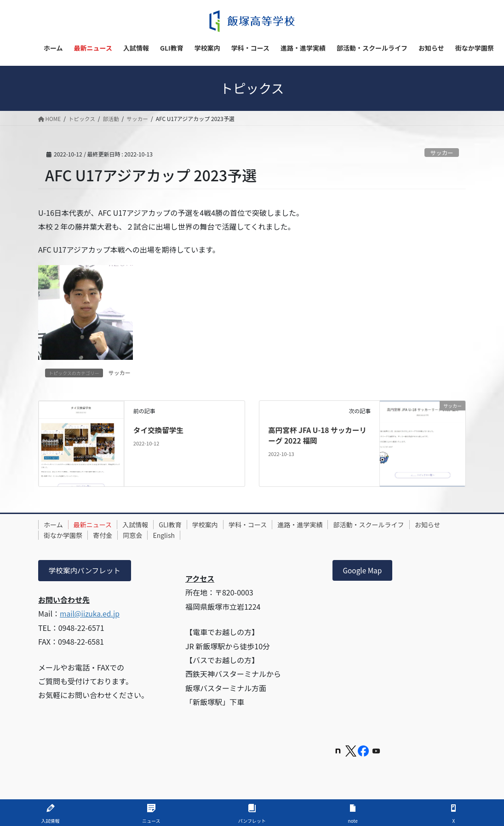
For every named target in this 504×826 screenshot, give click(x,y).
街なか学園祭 (103, 535)
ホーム (55, 525)
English (212, 535)
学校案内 (217, 525)
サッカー (441, 153)
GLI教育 (180, 525)
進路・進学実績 (318, 525)
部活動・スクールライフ (389, 525)
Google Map (363, 571)
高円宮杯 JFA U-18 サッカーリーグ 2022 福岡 (319, 435)
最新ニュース (97, 525)
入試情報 (142, 525)
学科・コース (262, 525)
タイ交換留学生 (159, 430)
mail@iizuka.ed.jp (91, 614)
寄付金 (146, 535)
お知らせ (58, 535)
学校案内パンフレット (86, 571)
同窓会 (178, 535)
